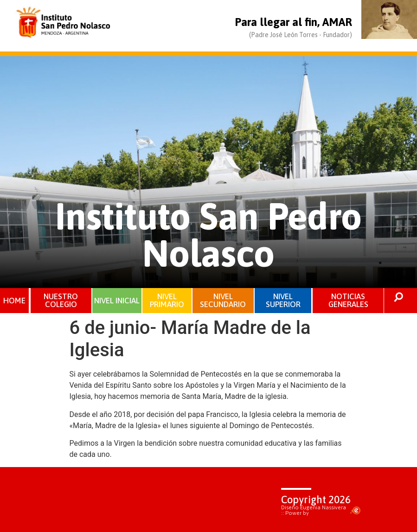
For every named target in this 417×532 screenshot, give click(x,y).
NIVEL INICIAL (117, 301)
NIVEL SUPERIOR (283, 300)
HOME (14, 301)
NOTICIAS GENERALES (348, 300)
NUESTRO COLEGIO (61, 300)
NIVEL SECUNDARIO (223, 300)
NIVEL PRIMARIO (167, 300)
